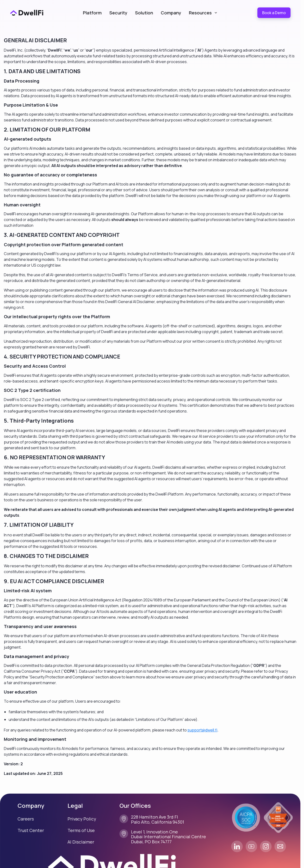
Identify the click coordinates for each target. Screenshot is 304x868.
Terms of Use (81, 830)
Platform (92, 13)
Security (118, 13)
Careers (26, 819)
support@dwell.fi (202, 730)
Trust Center (31, 830)
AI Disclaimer (81, 842)
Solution (144, 13)
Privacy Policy (82, 819)
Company (171, 13)
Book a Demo (274, 13)
